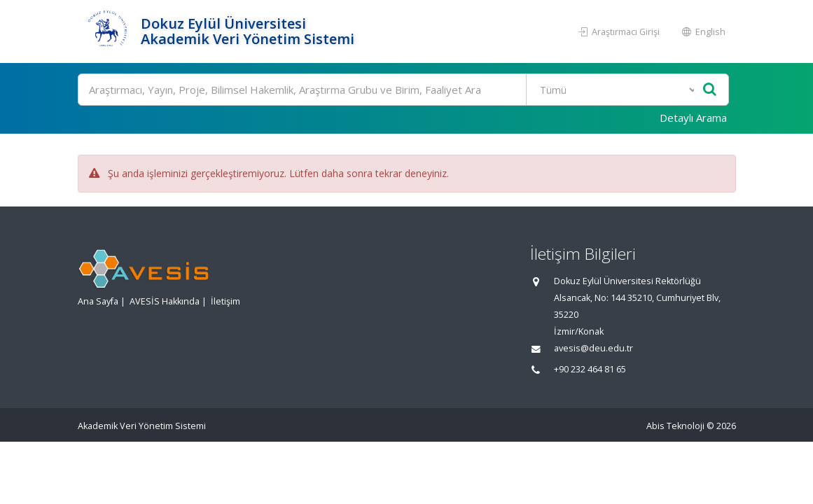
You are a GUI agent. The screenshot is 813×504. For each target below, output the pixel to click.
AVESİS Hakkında (165, 301)
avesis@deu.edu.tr (593, 348)
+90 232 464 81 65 (590, 369)
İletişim (225, 301)
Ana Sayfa (98, 301)
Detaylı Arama (693, 118)
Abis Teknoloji (675, 426)
